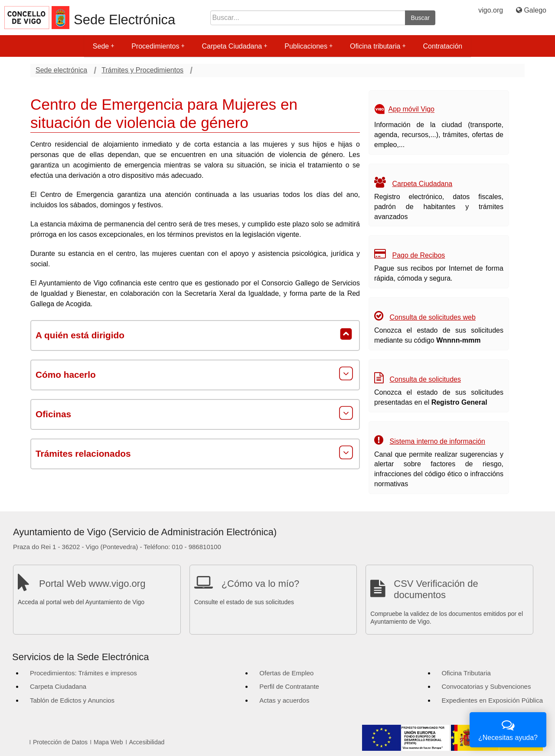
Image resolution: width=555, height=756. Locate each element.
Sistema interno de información (437, 441)
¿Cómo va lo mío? (261, 584)
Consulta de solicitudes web (432, 317)
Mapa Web (108, 742)
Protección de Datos (60, 742)
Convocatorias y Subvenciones (486, 686)
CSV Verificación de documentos (436, 589)
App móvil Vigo (411, 110)
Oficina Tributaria (466, 673)
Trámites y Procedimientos (142, 70)
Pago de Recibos (418, 255)
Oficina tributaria (378, 46)
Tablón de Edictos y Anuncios (72, 700)
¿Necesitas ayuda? (508, 729)
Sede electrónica (61, 70)
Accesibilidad (147, 742)
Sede (103, 46)
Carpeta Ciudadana (234, 46)
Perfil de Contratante (289, 686)
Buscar (420, 18)
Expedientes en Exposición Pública (492, 700)
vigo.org (491, 10)
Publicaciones (309, 46)
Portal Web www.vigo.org (92, 584)
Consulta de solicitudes (425, 379)
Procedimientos (158, 46)
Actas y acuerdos (284, 700)
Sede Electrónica (124, 20)
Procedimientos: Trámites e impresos (83, 673)
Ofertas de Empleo (286, 673)
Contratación (442, 46)
